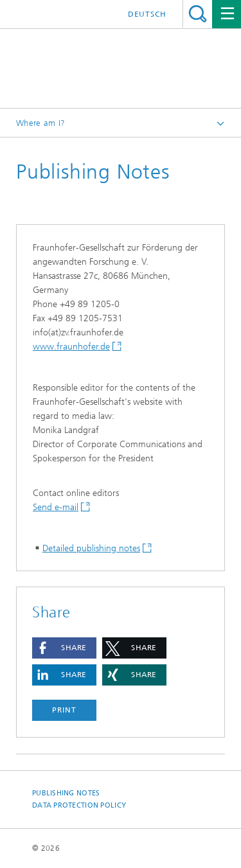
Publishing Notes (66, 793)
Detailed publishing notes (91, 548)
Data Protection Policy (79, 805)
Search (198, 14)
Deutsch (147, 14)
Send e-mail (56, 507)
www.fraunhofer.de (71, 347)
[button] (64, 648)
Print (64, 710)
